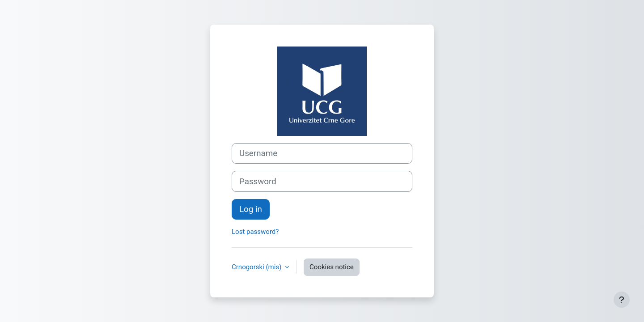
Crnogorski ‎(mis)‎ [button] (257, 267)
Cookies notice (332, 267)
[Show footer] (622, 300)
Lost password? (255, 232)
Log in (251, 209)
